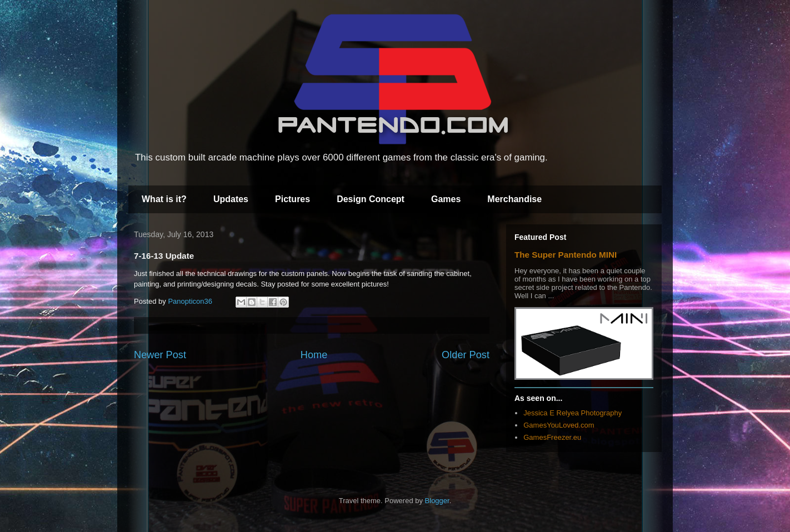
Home (314, 355)
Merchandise (514, 199)
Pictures (292, 199)
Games (446, 199)
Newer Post (160, 355)
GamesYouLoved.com (559, 425)
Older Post (466, 355)
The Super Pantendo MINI (566, 255)
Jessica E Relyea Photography (572, 413)
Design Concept (371, 199)
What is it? (164, 199)
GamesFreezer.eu (552, 437)
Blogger (437, 501)
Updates (231, 199)
